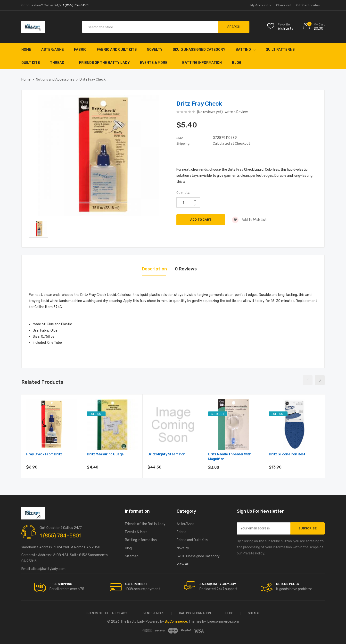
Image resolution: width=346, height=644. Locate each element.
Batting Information (202, 63)
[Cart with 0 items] (314, 27)
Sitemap (132, 556)
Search (234, 27)
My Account (261, 5)
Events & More (156, 63)
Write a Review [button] (236, 112)
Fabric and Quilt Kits (117, 50)
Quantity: (183, 192)
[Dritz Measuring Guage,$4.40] (112, 425)
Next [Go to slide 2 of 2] (320, 380)
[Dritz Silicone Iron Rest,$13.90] (294, 425)
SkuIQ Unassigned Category (199, 50)
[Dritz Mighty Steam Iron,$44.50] (173, 425)
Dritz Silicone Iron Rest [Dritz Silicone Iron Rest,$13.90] (287, 454)
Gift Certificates (308, 5)
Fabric (80, 50)
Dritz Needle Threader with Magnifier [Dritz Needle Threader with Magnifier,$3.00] (230, 457)
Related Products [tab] (42, 382)
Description (154, 269)
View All (183, 564)
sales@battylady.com (218, 584)
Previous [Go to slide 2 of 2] (308, 380)
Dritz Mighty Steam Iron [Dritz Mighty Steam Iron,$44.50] (166, 454)
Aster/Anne (53, 50)
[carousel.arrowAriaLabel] (40, 587)
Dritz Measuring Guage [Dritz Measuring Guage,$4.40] (105, 454)
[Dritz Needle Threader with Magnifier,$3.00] (234, 425)
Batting (246, 50)
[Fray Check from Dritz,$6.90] (52, 425)
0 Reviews (186, 269)
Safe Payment (136, 584)
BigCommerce (176, 622)
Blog (237, 63)
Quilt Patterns (280, 50)
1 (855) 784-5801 (61, 536)
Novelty (155, 50)
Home (26, 50)
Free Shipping (61, 584)
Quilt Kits (31, 63)
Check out (284, 5)
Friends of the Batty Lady (104, 63)
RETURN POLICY (288, 584)
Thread (59, 63)
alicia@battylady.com (48, 569)
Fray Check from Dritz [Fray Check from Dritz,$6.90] (44, 454)
